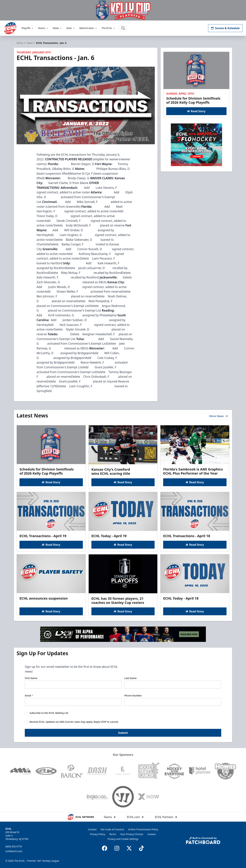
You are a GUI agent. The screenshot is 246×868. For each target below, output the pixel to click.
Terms (113, 834)
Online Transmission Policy (143, 829)
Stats (71, 28)
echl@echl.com (14, 851)
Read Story (196, 111)
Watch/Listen (88, 28)
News (57, 28)
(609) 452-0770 (14, 846)
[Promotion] (123, 10)
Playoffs (28, 28)
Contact (92, 829)
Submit (123, 733)
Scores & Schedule (225, 28)
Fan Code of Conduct (112, 829)
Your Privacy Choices (132, 834)
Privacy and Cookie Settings (123, 839)
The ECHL (108, 28)
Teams (43, 28)
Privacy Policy (98, 834)
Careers (152, 834)
